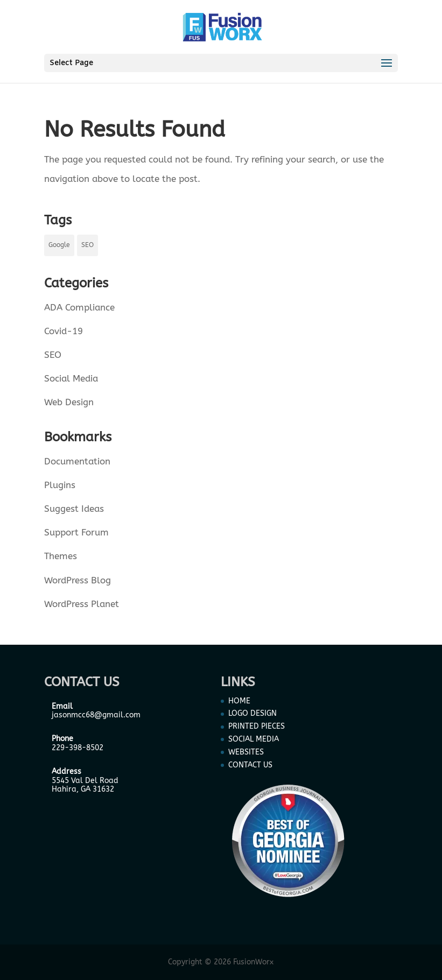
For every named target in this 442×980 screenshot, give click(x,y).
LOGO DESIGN (252, 713)
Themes (61, 556)
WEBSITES (246, 752)
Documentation (77, 461)
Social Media (71, 378)
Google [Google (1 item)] (59, 245)
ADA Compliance (79, 307)
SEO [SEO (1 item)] (87, 245)
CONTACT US (250, 765)
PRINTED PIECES (257, 726)
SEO (53, 355)
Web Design (69, 402)
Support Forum (76, 532)
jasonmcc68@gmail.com (96, 715)
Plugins (60, 485)
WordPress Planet (82, 604)
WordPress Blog (78, 580)
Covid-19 (64, 331)
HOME (239, 701)
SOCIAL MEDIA (254, 739)
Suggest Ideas (74, 509)
